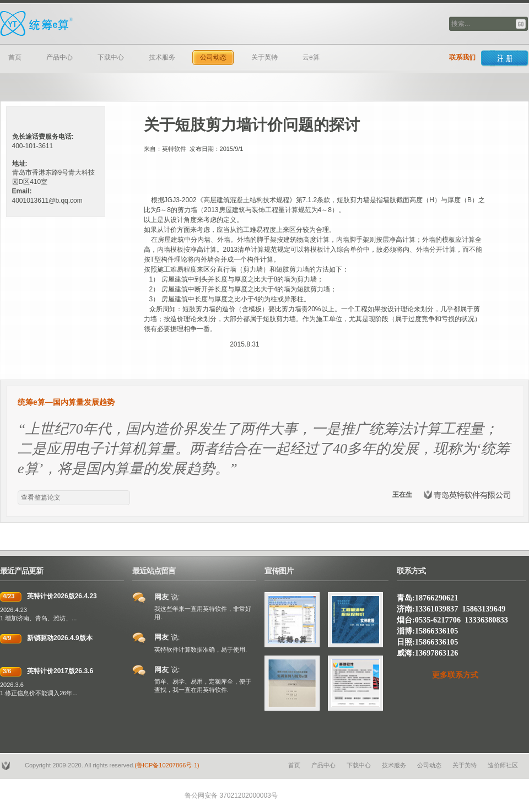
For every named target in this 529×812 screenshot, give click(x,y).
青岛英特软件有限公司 (96, 24)
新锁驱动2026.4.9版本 (60, 638)
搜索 (522, 24)
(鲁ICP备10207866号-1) (167, 765)
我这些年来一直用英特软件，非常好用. (203, 613)
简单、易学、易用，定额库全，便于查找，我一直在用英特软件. (203, 686)
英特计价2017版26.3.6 (60, 671)
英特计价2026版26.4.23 (62, 596)
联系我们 (462, 57)
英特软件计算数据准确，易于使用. (201, 649)
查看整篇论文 (41, 497)
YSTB (7, 766)
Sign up (505, 58)
